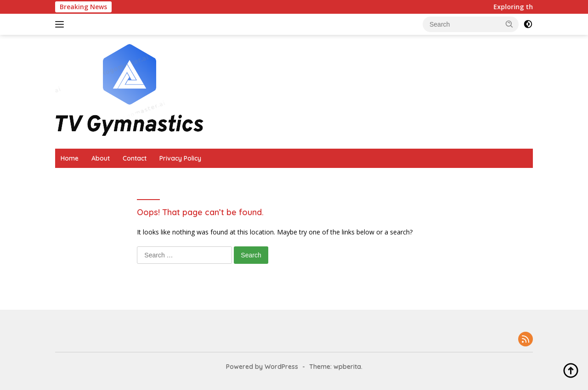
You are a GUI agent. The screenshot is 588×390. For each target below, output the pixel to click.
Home (70, 158)
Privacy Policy (180, 158)
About (101, 158)
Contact (135, 158)
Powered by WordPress (262, 367)
